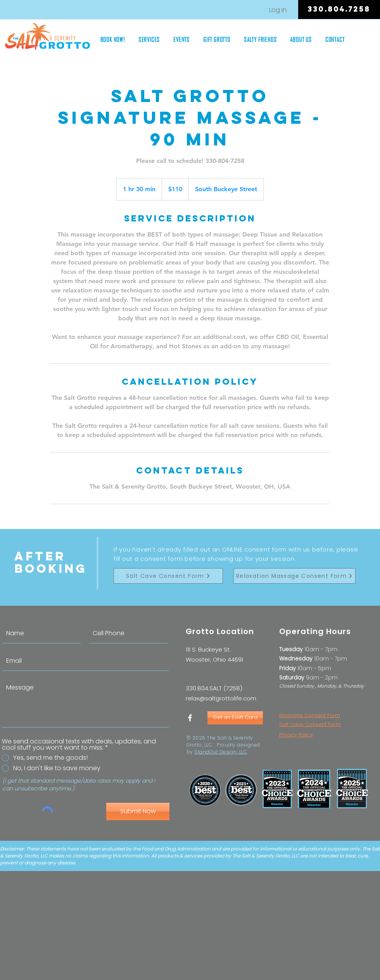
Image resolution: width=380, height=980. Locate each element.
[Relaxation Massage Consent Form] (294, 576)
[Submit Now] (138, 811)
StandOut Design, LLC (221, 752)
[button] (149, 39)
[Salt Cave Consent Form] (168, 576)
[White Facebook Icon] (190, 718)
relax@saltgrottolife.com (221, 698)
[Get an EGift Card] (235, 718)
